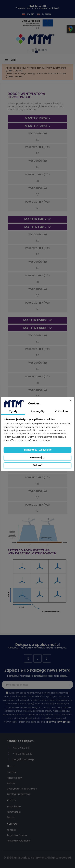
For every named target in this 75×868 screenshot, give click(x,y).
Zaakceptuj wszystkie (38, 450)
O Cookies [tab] (62, 411)
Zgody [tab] (13, 411)
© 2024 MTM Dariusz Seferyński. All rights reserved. (38, 858)
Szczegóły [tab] (37, 411)
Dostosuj (37, 457)
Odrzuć (37, 465)
